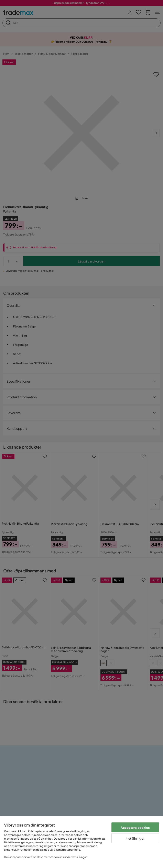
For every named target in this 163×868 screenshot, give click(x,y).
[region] (81, 842)
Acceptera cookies (135, 827)
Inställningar (135, 838)
